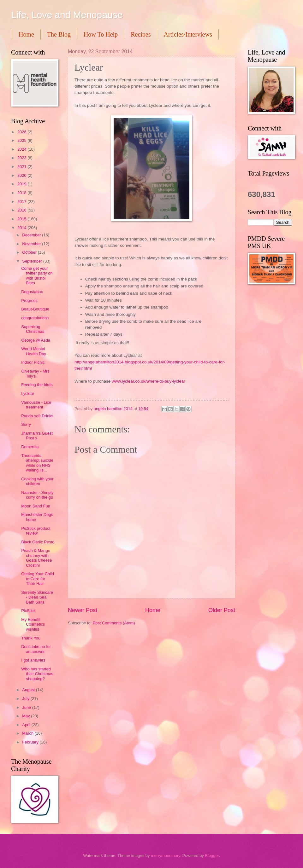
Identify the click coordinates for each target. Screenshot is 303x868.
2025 (22, 140)
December (32, 235)
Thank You (31, 638)
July (26, 699)
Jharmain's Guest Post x (37, 436)
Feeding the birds (37, 385)
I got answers (33, 660)
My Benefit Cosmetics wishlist (33, 624)
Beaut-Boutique (35, 309)
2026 (22, 132)
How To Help (101, 34)
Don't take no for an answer (36, 649)
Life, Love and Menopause (67, 15)
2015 (22, 219)
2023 (22, 158)
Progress (29, 301)
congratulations (35, 318)
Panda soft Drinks (37, 416)
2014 (22, 228)
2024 (22, 149)
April (27, 725)
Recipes (141, 34)
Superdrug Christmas (33, 329)
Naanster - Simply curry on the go (37, 495)
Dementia (30, 447)
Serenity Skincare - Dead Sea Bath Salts (37, 597)
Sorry (26, 424)
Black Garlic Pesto (38, 542)
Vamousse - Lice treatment (36, 405)
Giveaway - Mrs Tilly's (35, 373)
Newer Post (83, 610)
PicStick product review (36, 531)
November (32, 244)
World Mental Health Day (34, 351)
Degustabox (32, 292)
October (30, 252)
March (28, 733)
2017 (22, 202)
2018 (22, 193)
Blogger (212, 856)
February (31, 742)
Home (26, 34)
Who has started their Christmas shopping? (37, 674)
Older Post (222, 610)
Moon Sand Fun (36, 506)
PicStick (28, 611)
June (27, 707)
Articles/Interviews (188, 34)
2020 (22, 175)
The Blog (59, 34)
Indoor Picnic (33, 362)
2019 (22, 184)
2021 (22, 167)
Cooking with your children (37, 481)
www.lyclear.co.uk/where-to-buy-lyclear (149, 381)
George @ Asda (36, 340)
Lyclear (28, 393)
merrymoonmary (166, 856)
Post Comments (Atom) (114, 623)
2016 (22, 210)
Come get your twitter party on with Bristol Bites (37, 276)
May (27, 716)
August (29, 690)
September (33, 261)
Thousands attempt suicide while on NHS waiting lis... (37, 463)
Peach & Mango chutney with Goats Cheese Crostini (36, 558)
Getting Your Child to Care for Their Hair (38, 579)
